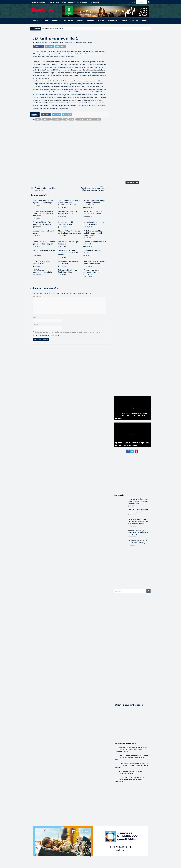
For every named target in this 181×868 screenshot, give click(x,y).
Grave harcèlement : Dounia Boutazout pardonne (94, 262)
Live (58, 2)
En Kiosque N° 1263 (132, 183)
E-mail (35, 325)
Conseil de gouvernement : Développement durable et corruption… (43, 214)
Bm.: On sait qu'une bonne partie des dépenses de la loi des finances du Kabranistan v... (130, 779)
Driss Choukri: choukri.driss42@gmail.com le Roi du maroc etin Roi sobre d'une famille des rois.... (132, 766)
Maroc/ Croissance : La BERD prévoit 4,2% (67, 212)
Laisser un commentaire (84, 42)
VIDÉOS (145, 21)
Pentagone (57, 119)
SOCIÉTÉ (80, 21)
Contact (51, 2)
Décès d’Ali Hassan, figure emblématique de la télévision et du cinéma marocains (138, 522)
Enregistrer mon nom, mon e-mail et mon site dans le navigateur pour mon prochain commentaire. (68, 332)
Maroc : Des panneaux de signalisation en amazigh (43, 202)
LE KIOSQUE (95, 2)
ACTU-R (35, 21)
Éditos (64, 2)
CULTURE (91, 21)
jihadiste (46, 119)
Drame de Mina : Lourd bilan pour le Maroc (47, 188)
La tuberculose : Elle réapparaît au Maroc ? (67, 223)
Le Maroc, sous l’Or (49, 29)
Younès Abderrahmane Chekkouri (89, 119)
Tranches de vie (83, 2)
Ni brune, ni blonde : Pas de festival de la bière (69, 271)
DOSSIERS (124, 21)
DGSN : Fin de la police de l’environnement (43, 262)
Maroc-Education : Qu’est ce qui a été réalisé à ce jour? (44, 243)
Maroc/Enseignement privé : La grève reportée (94, 223)
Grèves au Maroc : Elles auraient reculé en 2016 (42, 223)
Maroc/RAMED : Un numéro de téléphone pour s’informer (69, 232)
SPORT (135, 21)
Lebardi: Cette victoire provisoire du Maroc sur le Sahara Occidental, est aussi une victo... (132, 758)
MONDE (101, 21)
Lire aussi (71, 2)
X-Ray (72, 119)
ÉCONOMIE (69, 21)
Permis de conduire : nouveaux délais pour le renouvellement (92, 188)
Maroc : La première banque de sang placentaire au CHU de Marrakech (94, 203)
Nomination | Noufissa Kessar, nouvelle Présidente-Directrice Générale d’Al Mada (138, 501)
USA (65, 119)
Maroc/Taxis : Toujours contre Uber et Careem (93, 212)
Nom (35, 317)
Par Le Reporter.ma (41, 42)
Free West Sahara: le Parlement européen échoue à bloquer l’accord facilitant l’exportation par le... (131, 750)
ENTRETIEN (112, 21)
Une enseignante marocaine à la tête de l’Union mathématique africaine (69, 203)
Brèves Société (67, 42)
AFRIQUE (45, 21)
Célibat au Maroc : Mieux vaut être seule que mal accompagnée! (93, 233)
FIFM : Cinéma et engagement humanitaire (42, 271)
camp (38, 119)
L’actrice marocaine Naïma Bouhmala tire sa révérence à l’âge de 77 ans (138, 532)
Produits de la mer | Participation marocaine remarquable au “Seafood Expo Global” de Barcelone (131, 416)
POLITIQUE (56, 21)
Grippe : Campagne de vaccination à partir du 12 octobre (68, 253)
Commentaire (38, 296)
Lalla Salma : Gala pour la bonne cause (68, 262)
